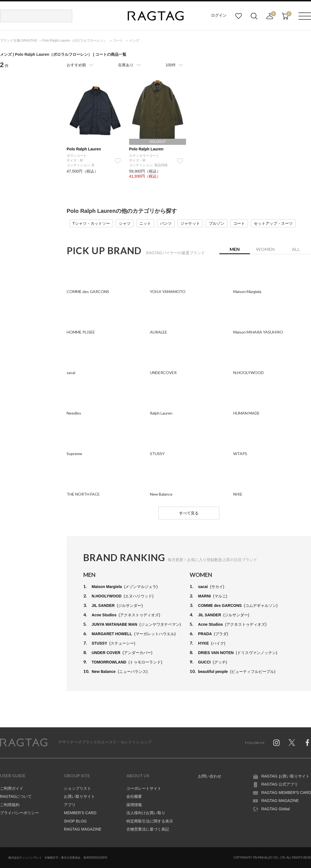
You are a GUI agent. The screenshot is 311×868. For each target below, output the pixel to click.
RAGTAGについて (16, 796)
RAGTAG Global (275, 809)
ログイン (219, 15)
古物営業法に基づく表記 (148, 829)
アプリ (70, 805)
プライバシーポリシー (19, 813)
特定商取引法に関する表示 (150, 821)
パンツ (166, 223)
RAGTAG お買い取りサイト (285, 776)
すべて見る (189, 513)
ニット (145, 223)
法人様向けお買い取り (146, 813)
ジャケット (190, 223)
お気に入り (239, 16)
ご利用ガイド (12, 788)
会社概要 (134, 796)
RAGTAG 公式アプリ (280, 784)
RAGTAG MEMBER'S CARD (286, 793)
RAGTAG (24, 743)
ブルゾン (217, 223)
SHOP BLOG (75, 821)
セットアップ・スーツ (273, 223)
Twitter (292, 743)
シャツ (125, 223)
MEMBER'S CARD (80, 813)
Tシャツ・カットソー (91, 223)
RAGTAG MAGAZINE (83, 829)
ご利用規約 (10, 805)
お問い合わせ (210, 776)
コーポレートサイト (144, 788)
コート (239, 223)
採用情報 (134, 805)
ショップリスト (77, 788)
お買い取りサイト (79, 796)
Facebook (307, 743)
